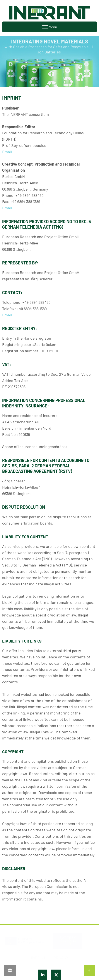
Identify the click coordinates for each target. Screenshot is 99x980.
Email (7, 152)
